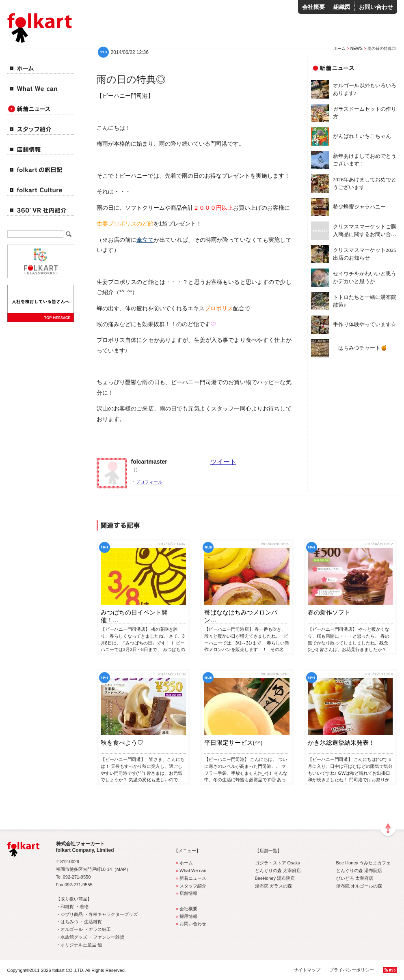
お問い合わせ (376, 7)
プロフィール (149, 482)
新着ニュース (190, 878)
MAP (121, 869)
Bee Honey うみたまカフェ (364, 863)
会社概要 (313, 7)
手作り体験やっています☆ (365, 324)
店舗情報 (186, 893)
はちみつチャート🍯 (360, 348)
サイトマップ (307, 970)
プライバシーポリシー (352, 970)
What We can (190, 870)
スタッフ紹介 (190, 886)
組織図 (342, 7)
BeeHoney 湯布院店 (275, 878)
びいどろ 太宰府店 (355, 878)
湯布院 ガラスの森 (273, 886)
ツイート (223, 462)
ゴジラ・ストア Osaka (278, 863)
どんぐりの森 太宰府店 (278, 870)
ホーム (339, 48)
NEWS (356, 48)
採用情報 (186, 916)
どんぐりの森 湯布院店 (359, 870)
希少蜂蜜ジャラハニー (359, 207)
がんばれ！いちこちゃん (362, 136)
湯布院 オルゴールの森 (359, 886)
